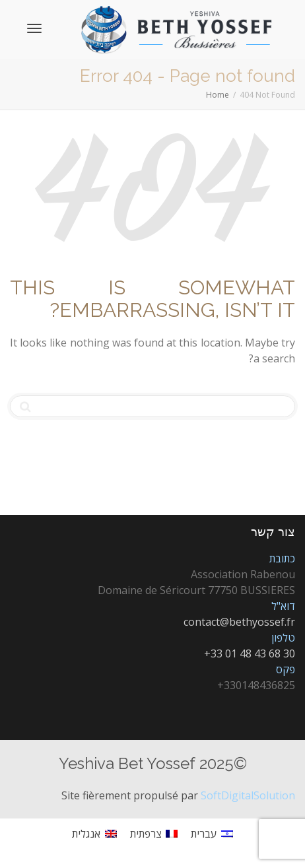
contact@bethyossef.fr (239, 622)
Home (218, 95)
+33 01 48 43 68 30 (250, 653)
